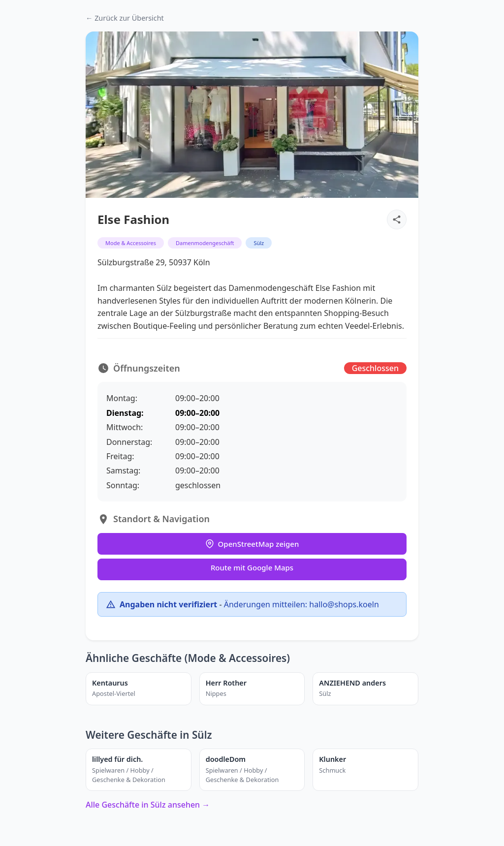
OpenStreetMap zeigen (252, 544)
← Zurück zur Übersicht (125, 18)
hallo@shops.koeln (344, 604)
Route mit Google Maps (252, 567)
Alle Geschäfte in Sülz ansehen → (148, 805)
